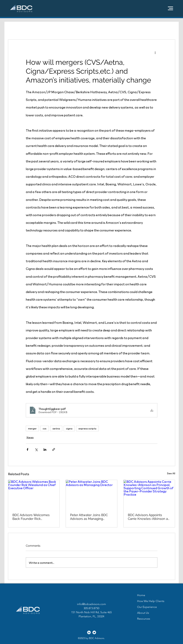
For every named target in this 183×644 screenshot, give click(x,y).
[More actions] (155, 52)
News (30, 437)
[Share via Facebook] (27, 449)
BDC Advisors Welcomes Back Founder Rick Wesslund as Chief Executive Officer (31, 517)
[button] (170, 8)
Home (141, 595)
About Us (143, 613)
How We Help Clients (151, 601)
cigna (69, 428)
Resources (144, 619)
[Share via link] (54, 449)
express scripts (87, 428)
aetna (56, 428)
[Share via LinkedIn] (45, 449)
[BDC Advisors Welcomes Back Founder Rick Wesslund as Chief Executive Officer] (34, 494)
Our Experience (147, 607)
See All (171, 473)
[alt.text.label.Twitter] (94, 632)
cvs (45, 428)
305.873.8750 (91, 608)
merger (32, 428)
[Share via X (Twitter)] (36, 449)
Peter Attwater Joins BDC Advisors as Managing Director (89, 517)
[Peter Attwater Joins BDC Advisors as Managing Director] (91, 494)
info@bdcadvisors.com (91, 604)
